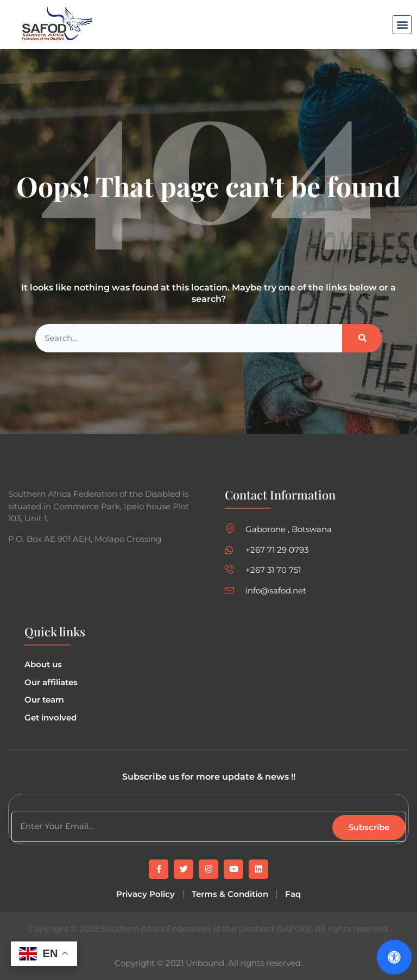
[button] (402, 25)
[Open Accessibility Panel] (394, 957)
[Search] (362, 339)
